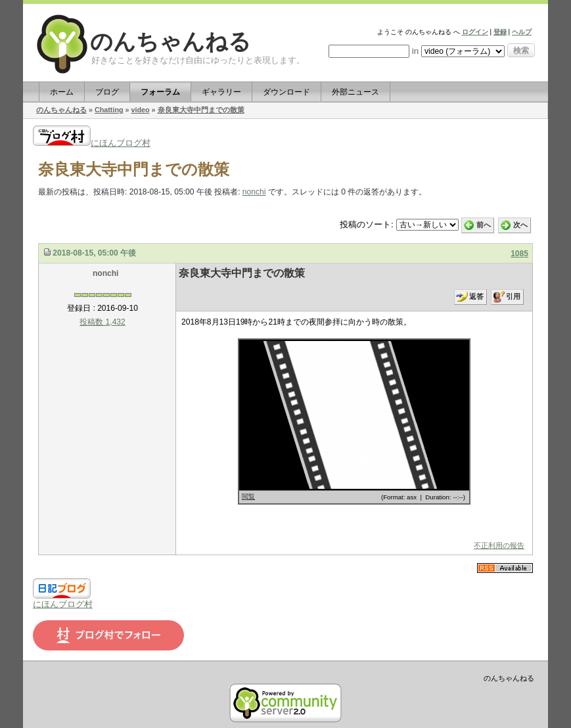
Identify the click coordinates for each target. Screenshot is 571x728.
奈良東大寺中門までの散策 (201, 110)
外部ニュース (355, 92)
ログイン (475, 32)
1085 (519, 254)
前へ (484, 225)
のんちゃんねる (171, 42)
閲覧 (248, 496)
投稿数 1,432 (103, 322)
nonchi (254, 192)
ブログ (107, 92)
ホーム (62, 92)
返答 (476, 296)
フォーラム (160, 92)
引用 (513, 296)
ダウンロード (286, 92)
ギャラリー (221, 92)
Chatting (109, 110)
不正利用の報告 (499, 545)
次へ (520, 225)
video (141, 110)
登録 (500, 32)
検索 (521, 51)
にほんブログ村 (92, 143)
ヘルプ (522, 32)
